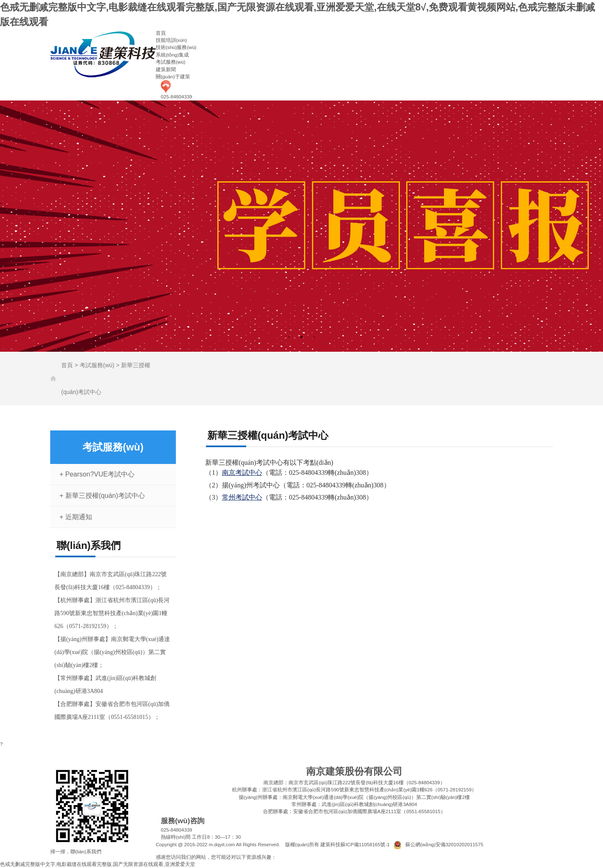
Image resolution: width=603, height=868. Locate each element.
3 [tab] (314, 337)
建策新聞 (166, 69)
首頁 (161, 33)
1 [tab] (289, 337)
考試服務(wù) (171, 62)
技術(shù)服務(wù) (176, 47)
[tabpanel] (301, 226)
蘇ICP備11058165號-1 (365, 844)
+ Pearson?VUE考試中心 (97, 474)
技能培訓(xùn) (171, 40)
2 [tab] (301, 337)
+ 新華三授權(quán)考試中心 (102, 496)
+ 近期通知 (76, 517)
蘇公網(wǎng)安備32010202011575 (444, 844)
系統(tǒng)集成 (172, 55)
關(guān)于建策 (173, 76)
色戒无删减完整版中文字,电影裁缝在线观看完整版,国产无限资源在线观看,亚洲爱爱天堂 (98, 864)
